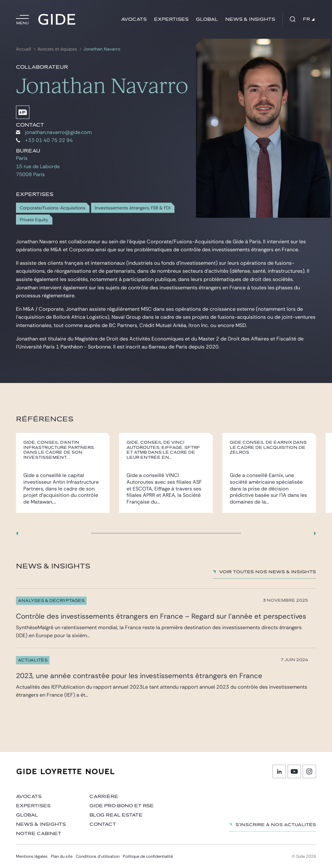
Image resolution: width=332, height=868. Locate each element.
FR (309, 19)
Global (207, 19)
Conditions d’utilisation (98, 856)
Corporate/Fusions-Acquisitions (53, 208)
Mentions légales (32, 856)
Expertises (171, 19)
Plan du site (62, 856)
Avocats (134, 19)
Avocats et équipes (57, 49)
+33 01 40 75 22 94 (44, 140)
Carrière (104, 797)
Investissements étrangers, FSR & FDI (133, 208)
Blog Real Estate (116, 815)
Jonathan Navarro (102, 49)
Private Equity (34, 220)
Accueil (23, 49)
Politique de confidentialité (148, 856)
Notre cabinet (39, 834)
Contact (103, 824)
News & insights (250, 19)
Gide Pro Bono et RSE (122, 806)
